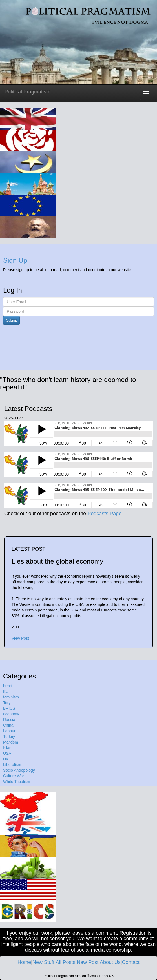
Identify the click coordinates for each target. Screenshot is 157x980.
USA (7, 753)
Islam (8, 748)
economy (11, 714)
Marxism (11, 742)
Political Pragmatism (27, 92)
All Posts (65, 962)
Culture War (14, 776)
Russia (9, 720)
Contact (131, 962)
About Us (110, 962)
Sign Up (15, 260)
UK (6, 759)
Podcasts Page (104, 514)
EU (6, 691)
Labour (9, 731)
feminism (11, 697)
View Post (20, 638)
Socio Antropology (19, 770)
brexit (8, 686)
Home (24, 962)
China (8, 725)
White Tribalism (17, 782)
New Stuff (43, 962)
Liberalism (12, 765)
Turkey (9, 736)
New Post (88, 962)
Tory (7, 703)
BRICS (9, 708)
